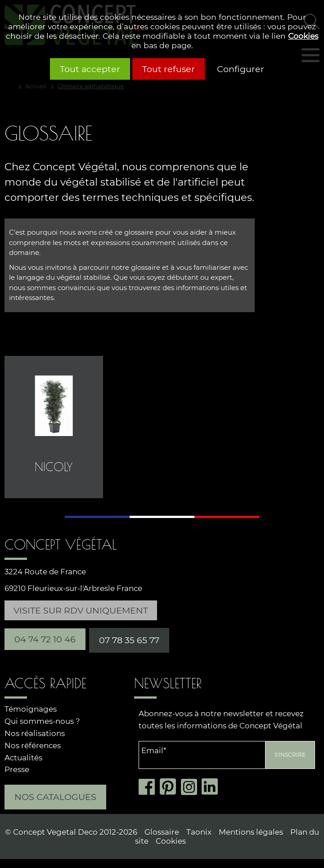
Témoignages (31, 709)
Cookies (303, 36)
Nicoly (54, 467)
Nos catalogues (55, 797)
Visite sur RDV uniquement (81, 610)
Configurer (241, 69)
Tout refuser (169, 69)
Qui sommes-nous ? (42, 721)
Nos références (33, 745)
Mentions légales (251, 832)
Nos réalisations (35, 733)
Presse (17, 769)
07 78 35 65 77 (129, 640)
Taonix (199, 832)
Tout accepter (90, 69)
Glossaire (162, 832)
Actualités (23, 758)
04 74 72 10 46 (45, 639)
